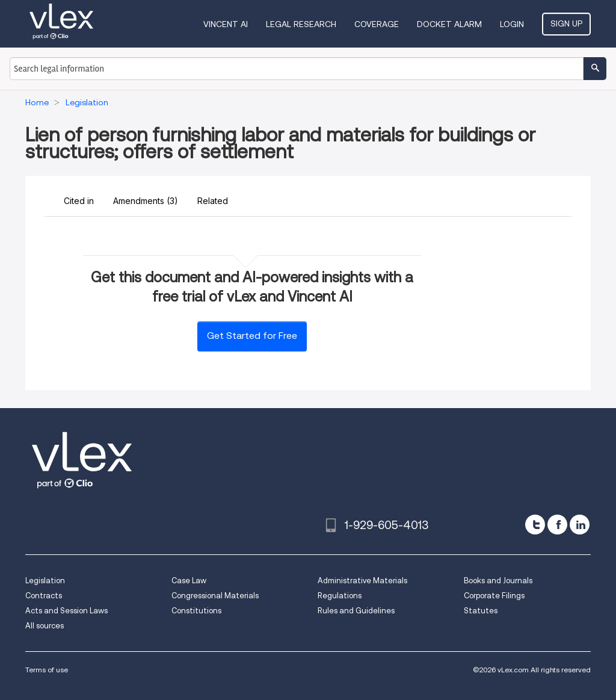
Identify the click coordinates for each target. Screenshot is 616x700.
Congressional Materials (215, 596)
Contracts (44, 596)
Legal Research (301, 24)
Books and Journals (498, 581)
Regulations (340, 596)
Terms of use (47, 670)
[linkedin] (580, 525)
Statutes (481, 611)
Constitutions (196, 611)
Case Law (189, 581)
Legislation (45, 581)
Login (512, 24)
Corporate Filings (494, 596)
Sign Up (566, 23)
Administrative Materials (362, 581)
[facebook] (557, 525)
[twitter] (535, 525)
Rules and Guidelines (356, 611)
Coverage (377, 24)
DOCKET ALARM (449, 24)
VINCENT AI (226, 24)
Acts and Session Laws (66, 611)
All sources (45, 626)
